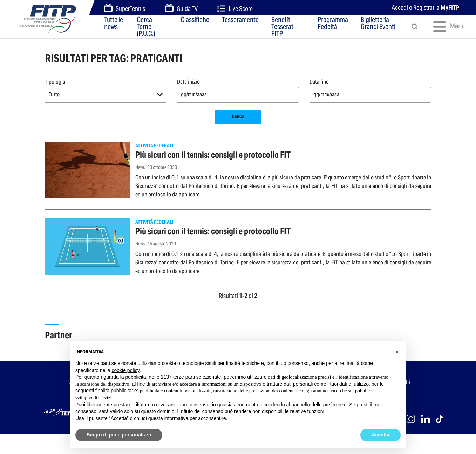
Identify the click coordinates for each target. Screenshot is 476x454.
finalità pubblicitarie (116, 391)
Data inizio (188, 82)
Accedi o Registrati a (425, 8)
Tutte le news (114, 24)
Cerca (238, 117)
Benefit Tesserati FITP (283, 27)
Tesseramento (240, 20)
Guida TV (181, 8)
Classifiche (195, 20)
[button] (106, 95)
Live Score (235, 9)
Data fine (319, 82)
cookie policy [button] (126, 370)
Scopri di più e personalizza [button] (119, 435)
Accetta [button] (380, 435)
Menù (446, 27)
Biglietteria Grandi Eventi (378, 24)
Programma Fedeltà (333, 24)
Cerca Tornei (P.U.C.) (146, 27)
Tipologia (55, 82)
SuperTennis (124, 8)
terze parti (184, 377)
